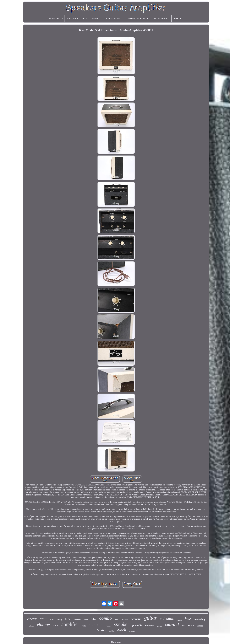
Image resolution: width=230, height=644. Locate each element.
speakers (96, 625)
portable (137, 625)
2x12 (117, 620)
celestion (167, 618)
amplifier (70, 624)
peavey (160, 626)
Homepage (116, 642)
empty (60, 620)
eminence (188, 626)
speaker (122, 624)
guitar (150, 618)
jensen (109, 626)
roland (200, 626)
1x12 (112, 631)
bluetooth (77, 620)
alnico (32, 626)
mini (84, 626)
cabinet (172, 624)
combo (105, 618)
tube (68, 619)
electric (32, 619)
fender (101, 630)
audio (56, 626)
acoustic (136, 619)
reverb (125, 620)
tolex (94, 619)
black (122, 630)
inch (86, 620)
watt (43, 619)
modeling (200, 619)
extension (132, 631)
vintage (43, 625)
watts (52, 620)
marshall (150, 626)
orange (180, 620)
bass (188, 619)
